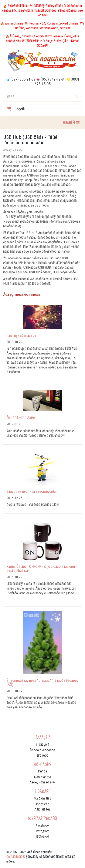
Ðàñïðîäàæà (42, 777)
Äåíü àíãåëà (42, 809)
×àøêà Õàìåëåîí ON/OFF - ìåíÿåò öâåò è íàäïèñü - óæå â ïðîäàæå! (42, 569)
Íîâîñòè (19, 150)
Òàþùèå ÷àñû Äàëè (21, 418)
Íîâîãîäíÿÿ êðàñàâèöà (21, 335)
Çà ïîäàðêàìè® (16, 857)
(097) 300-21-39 (23, 79)
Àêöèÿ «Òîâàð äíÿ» (42, 782)
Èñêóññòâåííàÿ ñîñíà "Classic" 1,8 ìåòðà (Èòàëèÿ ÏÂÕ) (42, 682)
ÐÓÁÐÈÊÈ (71, 122)
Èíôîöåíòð (43, 836)
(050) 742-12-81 (53, 79)
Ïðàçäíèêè (43, 804)
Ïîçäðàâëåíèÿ (42, 798)
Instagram (42, 831)
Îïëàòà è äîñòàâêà (43, 750)
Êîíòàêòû (42, 755)
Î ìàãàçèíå (43, 744)
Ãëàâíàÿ (7, 150)
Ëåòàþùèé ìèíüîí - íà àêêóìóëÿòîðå (31, 491)
